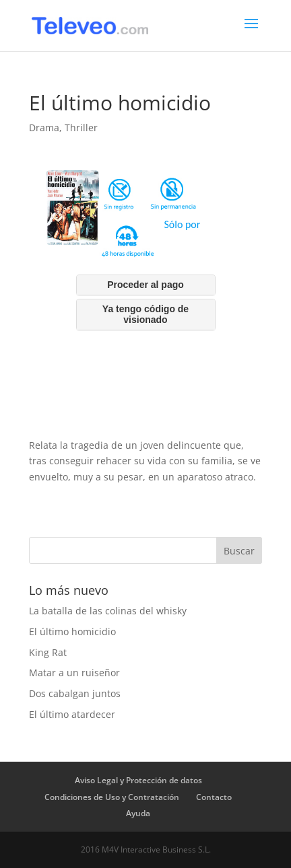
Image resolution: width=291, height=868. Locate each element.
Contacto (214, 797)
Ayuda (138, 813)
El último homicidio (72, 631)
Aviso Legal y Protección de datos (138, 780)
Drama (44, 128)
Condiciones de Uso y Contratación (112, 797)
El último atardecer (72, 714)
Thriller (81, 128)
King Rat (48, 652)
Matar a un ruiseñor (74, 673)
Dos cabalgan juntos (75, 693)
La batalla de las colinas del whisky (108, 611)
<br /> (145, 301)
